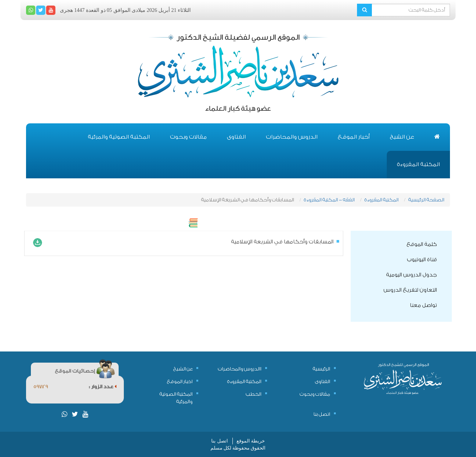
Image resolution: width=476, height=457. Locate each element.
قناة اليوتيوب (422, 260)
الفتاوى (236, 137)
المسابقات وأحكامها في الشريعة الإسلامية (282, 242)
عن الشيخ (402, 137)
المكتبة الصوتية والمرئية (119, 137)
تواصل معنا (423, 305)
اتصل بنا (322, 414)
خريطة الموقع (251, 441)
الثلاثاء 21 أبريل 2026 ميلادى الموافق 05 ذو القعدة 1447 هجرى (125, 10)
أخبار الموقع (354, 137)
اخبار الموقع (180, 381)
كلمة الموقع (422, 244)
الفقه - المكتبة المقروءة (329, 200)
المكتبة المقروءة (418, 164)
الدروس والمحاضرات (292, 137)
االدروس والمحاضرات (240, 369)
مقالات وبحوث (188, 137)
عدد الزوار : (103, 387)
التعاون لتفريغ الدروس (410, 290)
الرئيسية (321, 369)
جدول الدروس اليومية (411, 275)
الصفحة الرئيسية (426, 200)
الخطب (254, 394)
